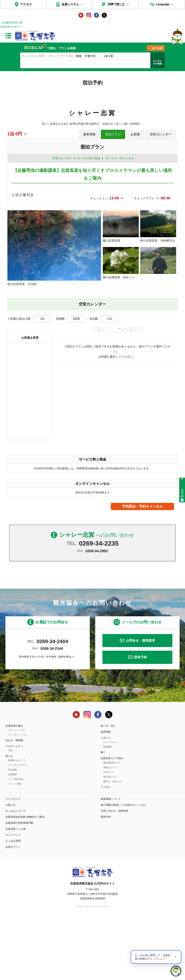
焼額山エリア (110, 830)
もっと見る (161, 343)
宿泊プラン (113, 134)
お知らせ (10, 868)
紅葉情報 (12, 837)
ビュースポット (111, 805)
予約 (10, 814)
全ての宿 (157, 48)
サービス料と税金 (89, 158)
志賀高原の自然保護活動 (19, 886)
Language (163, 4)
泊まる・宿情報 (14, 803)
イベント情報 (15, 847)
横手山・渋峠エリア (113, 844)
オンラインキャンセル (119, 158)
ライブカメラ (13, 862)
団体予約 (140, 720)
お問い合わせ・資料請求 (115, 874)
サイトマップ (13, 898)
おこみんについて (16, 874)
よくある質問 (13, 904)
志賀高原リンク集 (16, 892)
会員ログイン (13, 910)
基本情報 (89, 134)
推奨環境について (111, 862)
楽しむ (9, 819)
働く (103, 815)
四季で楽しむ (116, 4)
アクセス (26, 4)
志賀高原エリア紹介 (112, 821)
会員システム (70, 4)
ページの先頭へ (182, 493)
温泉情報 (106, 795)
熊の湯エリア (110, 840)
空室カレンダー (161, 134)
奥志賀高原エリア (112, 825)
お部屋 (135, 134)
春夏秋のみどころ (17, 823)
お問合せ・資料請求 (140, 703)
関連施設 (108, 810)
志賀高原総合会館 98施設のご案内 (25, 880)
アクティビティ (14, 809)
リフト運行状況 (16, 842)
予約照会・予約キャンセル (142, 569)
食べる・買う (108, 789)
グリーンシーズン (17, 793)
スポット (106, 801)
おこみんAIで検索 (158, 62)
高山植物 (12, 833)
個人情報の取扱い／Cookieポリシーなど (124, 868)
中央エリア (109, 835)
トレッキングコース (18, 828)
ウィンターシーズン (18, 798)
